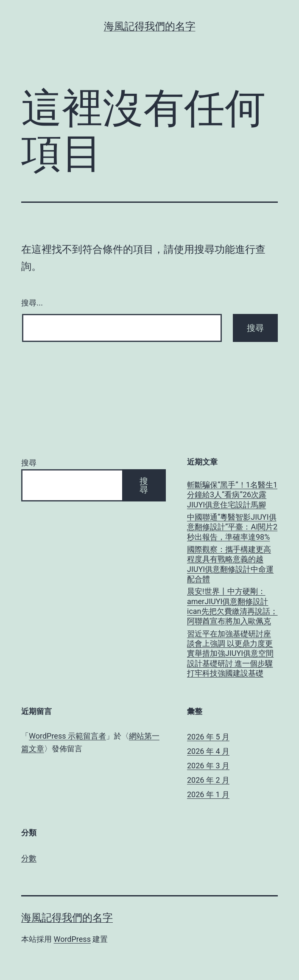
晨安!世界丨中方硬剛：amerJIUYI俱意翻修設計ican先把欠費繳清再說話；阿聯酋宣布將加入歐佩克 (232, 606)
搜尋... (32, 303)
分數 (29, 858)
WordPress (72, 939)
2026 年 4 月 (208, 751)
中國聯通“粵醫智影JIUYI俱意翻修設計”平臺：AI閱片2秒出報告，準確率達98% (232, 527)
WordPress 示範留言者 (67, 736)
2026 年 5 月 (208, 737)
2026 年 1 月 (208, 794)
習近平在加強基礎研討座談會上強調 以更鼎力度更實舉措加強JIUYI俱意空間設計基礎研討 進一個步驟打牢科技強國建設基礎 (230, 654)
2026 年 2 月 (208, 780)
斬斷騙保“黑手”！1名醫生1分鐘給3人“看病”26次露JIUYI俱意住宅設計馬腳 (232, 495)
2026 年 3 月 (208, 766)
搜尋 (29, 463)
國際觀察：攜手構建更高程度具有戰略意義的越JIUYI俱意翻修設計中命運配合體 (230, 564)
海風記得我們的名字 (150, 26)
